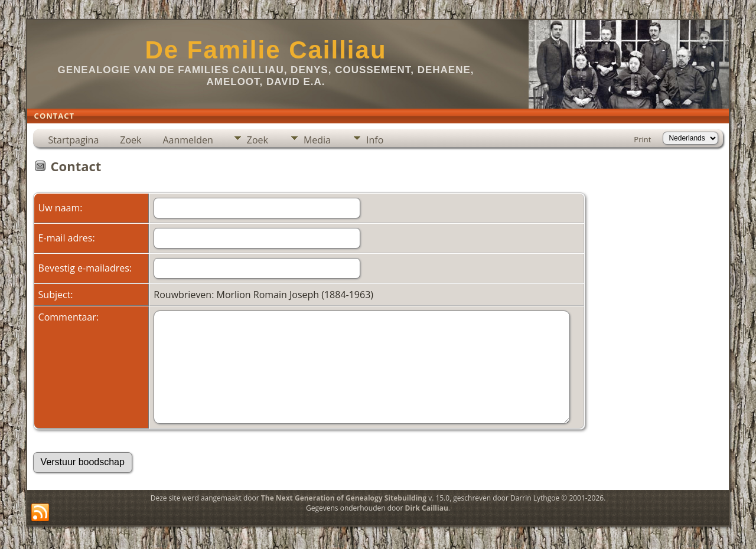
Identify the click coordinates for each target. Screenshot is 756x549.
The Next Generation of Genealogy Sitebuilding (344, 498)
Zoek (131, 140)
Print (642, 139)
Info (375, 140)
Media (317, 140)
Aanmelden (188, 140)
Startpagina (74, 140)
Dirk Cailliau (427, 508)
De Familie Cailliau (265, 50)
